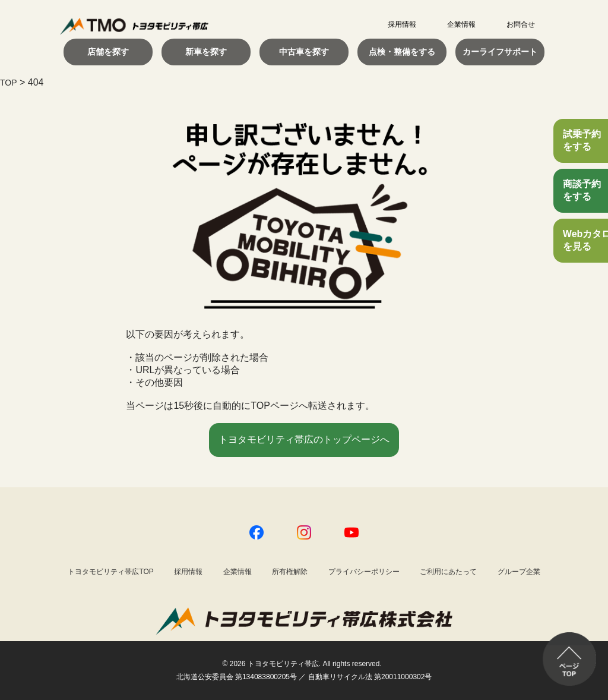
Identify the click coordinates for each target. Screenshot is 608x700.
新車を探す (206, 52)
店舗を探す (108, 52)
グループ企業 (519, 572)
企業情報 (461, 24)
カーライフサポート (500, 52)
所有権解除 (290, 572)
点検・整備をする (402, 52)
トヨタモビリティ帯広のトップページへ (304, 439)
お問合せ (521, 24)
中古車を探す (304, 52)
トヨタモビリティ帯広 (283, 664)
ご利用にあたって (448, 572)
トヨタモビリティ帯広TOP (110, 572)
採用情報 (402, 24)
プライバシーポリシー (364, 572)
